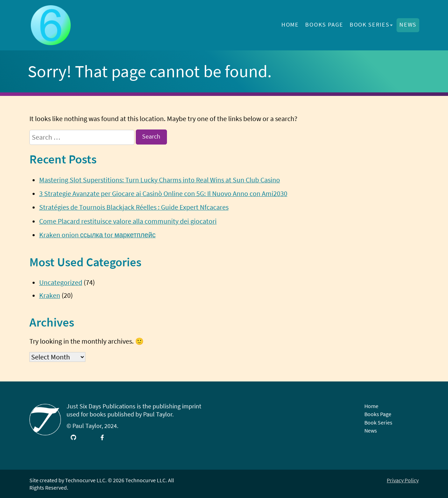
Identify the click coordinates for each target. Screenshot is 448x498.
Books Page (324, 25)
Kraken (50, 295)
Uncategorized (61, 282)
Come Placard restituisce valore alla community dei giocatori (128, 221)
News (408, 25)
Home (290, 25)
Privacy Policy (403, 480)
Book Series (369, 25)
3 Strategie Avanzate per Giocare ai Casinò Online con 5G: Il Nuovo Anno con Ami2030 (163, 194)
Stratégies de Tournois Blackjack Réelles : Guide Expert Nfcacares (134, 207)
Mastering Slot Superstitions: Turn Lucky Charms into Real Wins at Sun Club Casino (160, 180)
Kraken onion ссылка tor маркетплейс (97, 235)
